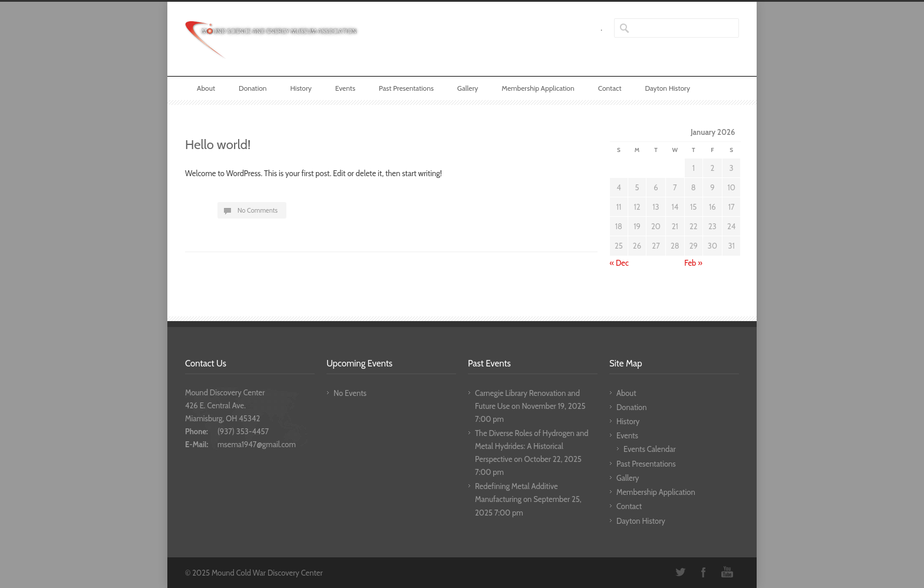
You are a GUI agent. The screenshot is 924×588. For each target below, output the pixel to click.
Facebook (704, 572)
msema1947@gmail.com (257, 444)
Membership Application (538, 88)
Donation (253, 88)
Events (345, 88)
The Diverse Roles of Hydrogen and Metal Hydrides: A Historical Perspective (532, 446)
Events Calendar (650, 449)
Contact (610, 88)
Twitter (680, 572)
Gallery (468, 88)
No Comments (258, 210)
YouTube (727, 572)
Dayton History (667, 88)
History (301, 88)
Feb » (693, 263)
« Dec (619, 263)
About (206, 88)
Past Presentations (406, 88)
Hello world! (218, 145)
